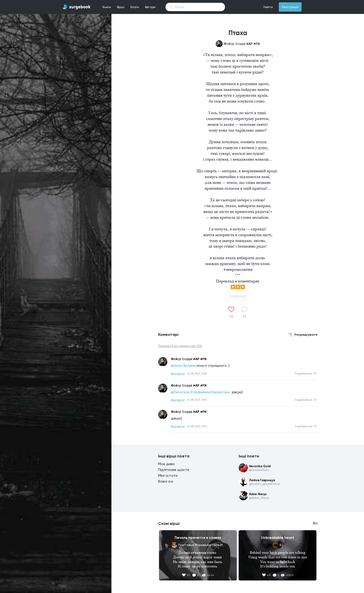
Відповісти (178, 374)
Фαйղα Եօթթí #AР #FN (242, 44)
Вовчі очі (166, 481)
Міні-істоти (168, 475)
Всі (315, 523)
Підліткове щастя (174, 470)
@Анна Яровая (183, 366)
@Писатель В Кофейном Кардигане (201, 392)
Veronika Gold (260, 466)
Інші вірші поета (174, 456)
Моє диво (166, 464)
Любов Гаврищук (262, 480)
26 (231, 316)
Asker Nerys (258, 494)
